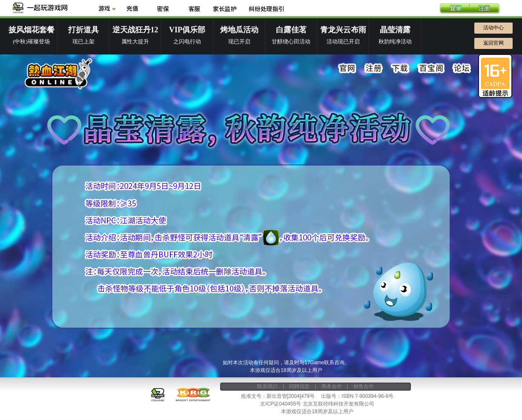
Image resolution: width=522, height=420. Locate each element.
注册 (485, 9)
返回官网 (493, 43)
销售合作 (364, 386)
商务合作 (332, 386)
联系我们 (267, 386)
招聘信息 (299, 386)
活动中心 (493, 28)
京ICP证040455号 (281, 404)
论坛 (462, 69)
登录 (455, 9)
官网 (347, 69)
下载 (400, 69)
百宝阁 (431, 69)
